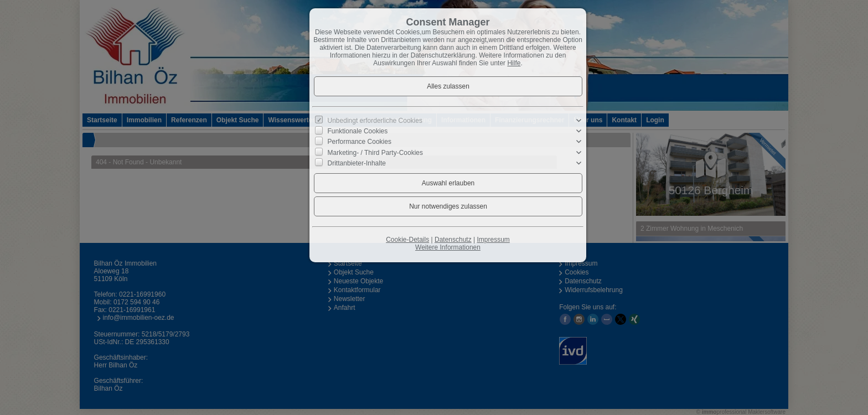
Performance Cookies (360, 142)
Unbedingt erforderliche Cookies (375, 121)
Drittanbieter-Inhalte (357, 163)
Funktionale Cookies (358, 131)
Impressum (493, 240)
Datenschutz (453, 240)
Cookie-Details (407, 240)
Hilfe (514, 63)
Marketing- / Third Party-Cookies (376, 152)
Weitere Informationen (448, 247)
